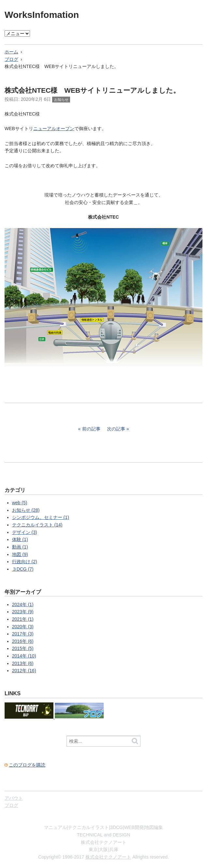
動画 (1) (20, 547)
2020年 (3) (23, 627)
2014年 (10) (24, 656)
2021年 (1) (23, 619)
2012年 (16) (24, 671)
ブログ (11, 59)
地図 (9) (20, 554)
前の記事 (91, 429)
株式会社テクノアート (108, 857)
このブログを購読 (27, 765)
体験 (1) (20, 539)
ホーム (11, 52)
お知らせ (61, 100)
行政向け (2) (25, 562)
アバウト (14, 798)
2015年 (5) (23, 648)
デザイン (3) (25, 532)
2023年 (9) (23, 612)
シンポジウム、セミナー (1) (41, 517)
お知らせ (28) (26, 510)
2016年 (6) (23, 641)
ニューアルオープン (54, 129)
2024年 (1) (23, 604)
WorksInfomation (42, 15)
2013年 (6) (23, 663)
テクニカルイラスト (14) (37, 525)
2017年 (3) (23, 634)
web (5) (20, 503)
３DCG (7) (23, 569)
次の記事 (116, 429)
